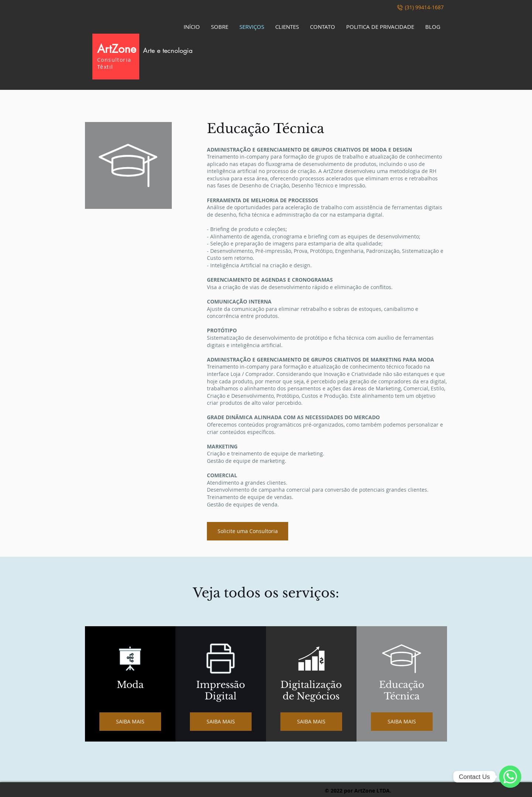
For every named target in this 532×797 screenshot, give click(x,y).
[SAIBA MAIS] (130, 722)
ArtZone (145, 49)
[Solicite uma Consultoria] (248, 531)
